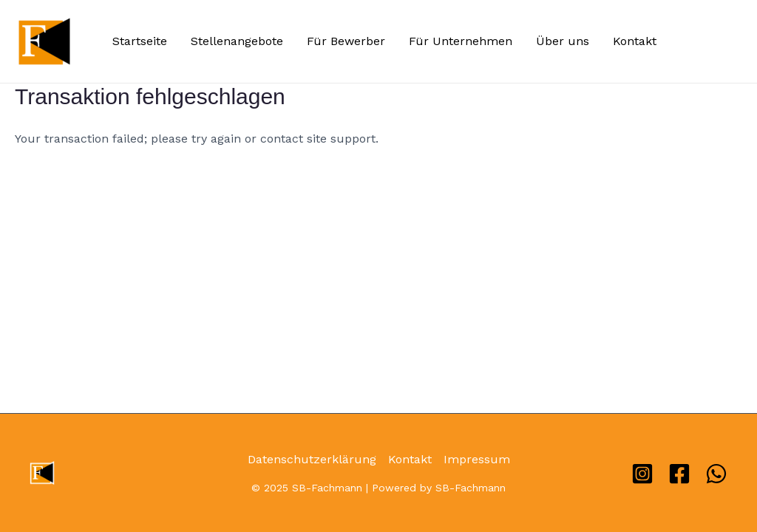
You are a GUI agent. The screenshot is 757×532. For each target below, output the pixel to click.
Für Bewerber (346, 41)
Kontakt (635, 41)
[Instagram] (642, 474)
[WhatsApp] (716, 474)
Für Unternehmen (461, 41)
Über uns (563, 41)
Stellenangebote (237, 41)
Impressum (477, 459)
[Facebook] (679, 474)
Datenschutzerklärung (312, 459)
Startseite (140, 41)
